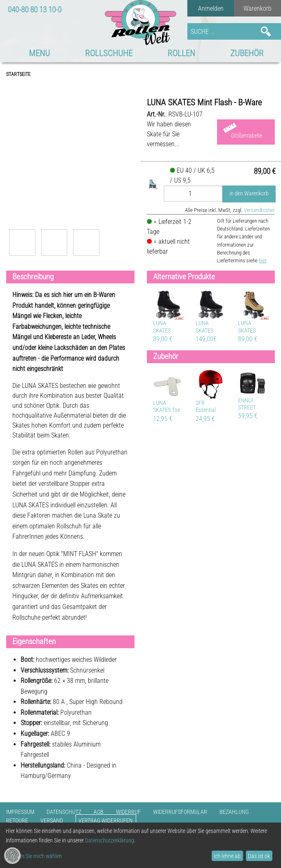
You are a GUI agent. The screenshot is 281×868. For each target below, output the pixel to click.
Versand (52, 821)
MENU (39, 53)
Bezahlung (234, 812)
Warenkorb (257, 8)
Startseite (18, 74)
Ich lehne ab (227, 856)
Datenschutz (64, 812)
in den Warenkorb (249, 194)
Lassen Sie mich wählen (35, 856)
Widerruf (128, 812)
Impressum (20, 812)
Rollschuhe (109, 53)
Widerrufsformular (180, 812)
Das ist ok (259, 856)
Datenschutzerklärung (110, 840)
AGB (99, 812)
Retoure (17, 821)
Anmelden (211, 8)
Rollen (181, 53)
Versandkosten (259, 210)
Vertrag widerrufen (106, 821)
